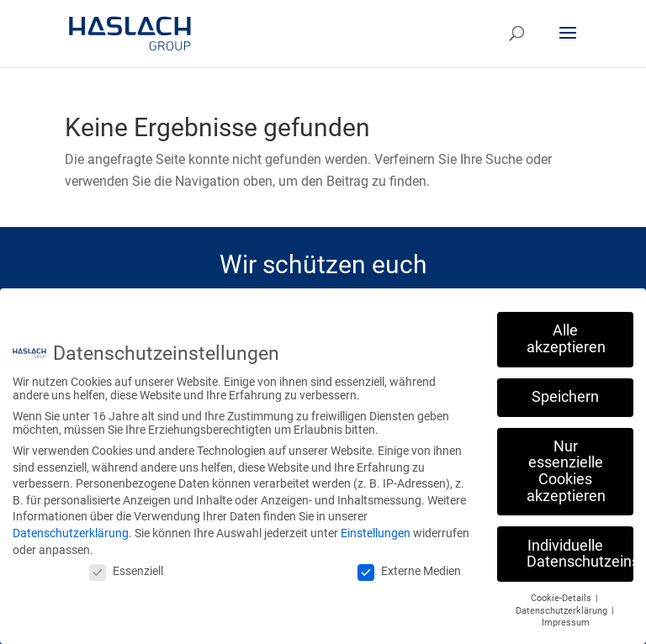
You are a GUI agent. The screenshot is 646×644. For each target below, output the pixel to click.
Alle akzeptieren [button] (566, 332)
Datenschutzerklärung (71, 525)
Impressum (566, 616)
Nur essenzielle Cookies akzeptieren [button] (566, 464)
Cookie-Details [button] (562, 591)
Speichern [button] (565, 389)
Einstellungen (376, 525)
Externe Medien (409, 564)
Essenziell (126, 564)
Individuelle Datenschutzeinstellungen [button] (580, 546)
